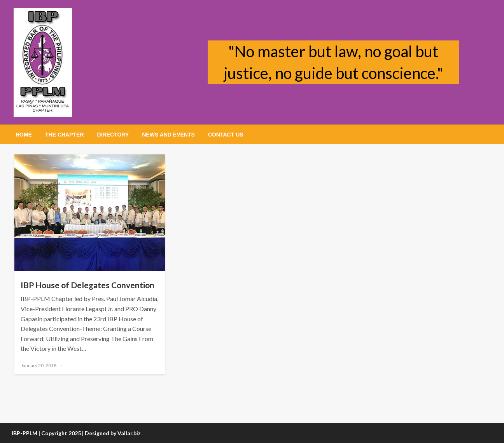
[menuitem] (24, 135)
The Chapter (65, 135)
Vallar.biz (129, 433)
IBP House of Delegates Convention (87, 285)
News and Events (168, 135)
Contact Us (226, 135)
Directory (113, 135)
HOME (24, 135)
